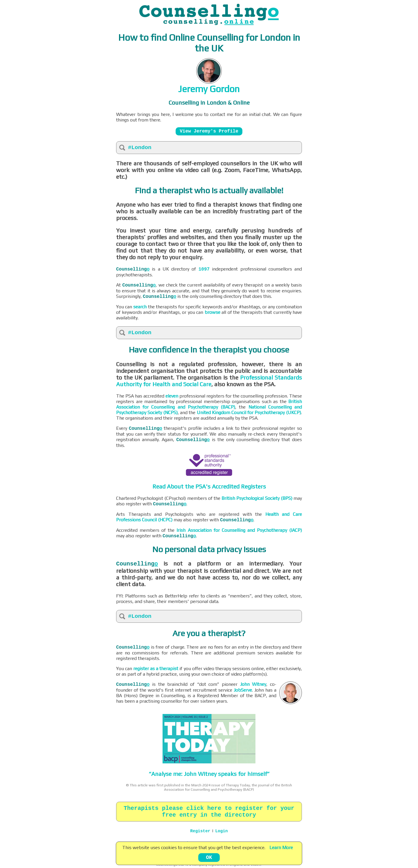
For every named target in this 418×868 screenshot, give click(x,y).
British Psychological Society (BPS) (257, 498)
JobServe (243, 690)
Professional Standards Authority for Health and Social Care (209, 381)
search (140, 307)
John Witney (253, 684)
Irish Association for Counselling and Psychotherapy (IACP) (239, 530)
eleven (172, 396)
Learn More (281, 848)
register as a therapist (156, 669)
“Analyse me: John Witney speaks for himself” (209, 774)
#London (140, 148)
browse (212, 312)
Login (221, 831)
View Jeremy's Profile (209, 131)
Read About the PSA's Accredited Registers (209, 486)
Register (200, 831)
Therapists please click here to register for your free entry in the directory (209, 812)
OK (209, 858)
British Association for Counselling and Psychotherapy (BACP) (209, 404)
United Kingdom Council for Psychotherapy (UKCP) (249, 412)
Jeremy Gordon (209, 89)
